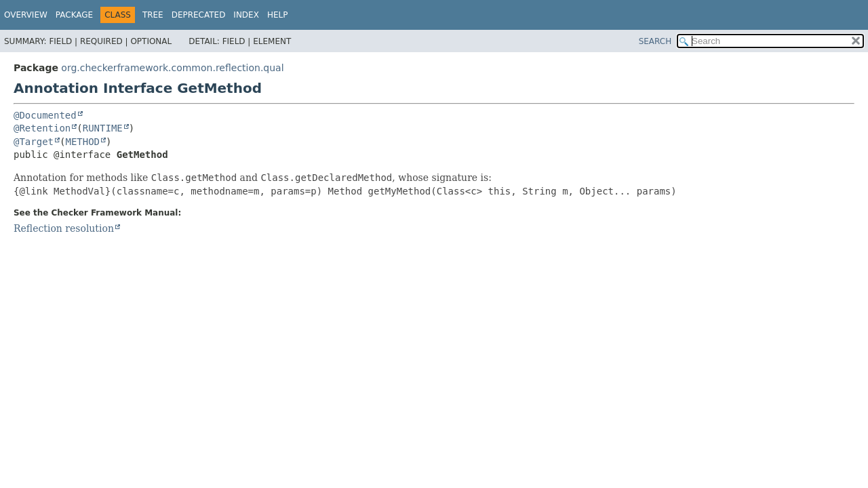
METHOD (82, 142)
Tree (153, 15)
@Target (34, 142)
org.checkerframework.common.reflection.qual (172, 68)
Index (246, 15)
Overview (26, 15)
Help (278, 15)
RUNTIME (103, 128)
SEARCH (655, 41)
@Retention (42, 128)
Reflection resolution (64, 228)
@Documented (45, 115)
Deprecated (199, 15)
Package (74, 15)
